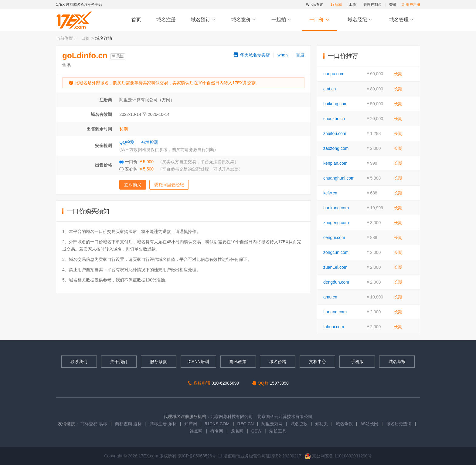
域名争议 (345, 424)
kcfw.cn (330, 193)
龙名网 (237, 431)
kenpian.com (335, 163)
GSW (256, 431)
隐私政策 (238, 362)
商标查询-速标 (129, 424)
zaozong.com (336, 148)
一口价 (320, 20)
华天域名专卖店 (251, 55)
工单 (352, 5)
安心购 (181, 169)
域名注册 (166, 20)
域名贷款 (299, 424)
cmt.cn (330, 89)
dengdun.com (336, 282)
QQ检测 (127, 142)
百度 (300, 55)
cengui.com (334, 238)
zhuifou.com (335, 133)
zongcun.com (336, 252)
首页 (136, 20)
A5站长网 (369, 424)
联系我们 (79, 362)
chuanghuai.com (339, 178)
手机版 (357, 362)
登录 (393, 5)
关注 (118, 56)
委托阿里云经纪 (169, 185)
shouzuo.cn (334, 119)
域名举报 (397, 362)
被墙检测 (150, 142)
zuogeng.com (336, 223)
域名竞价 (244, 20)
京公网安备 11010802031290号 (338, 456)
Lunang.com (335, 312)
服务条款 (158, 362)
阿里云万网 (272, 424)
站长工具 (278, 431)
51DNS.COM (217, 424)
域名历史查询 (399, 424)
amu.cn (330, 297)
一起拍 (282, 20)
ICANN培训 (198, 362)
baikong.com (335, 104)
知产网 (191, 424)
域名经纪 (360, 20)
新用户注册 (411, 5)
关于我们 (119, 362)
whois (283, 55)
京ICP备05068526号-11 (201, 456)
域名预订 (203, 20)
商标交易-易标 (94, 424)
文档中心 (318, 362)
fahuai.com (334, 327)
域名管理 (402, 20)
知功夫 (321, 424)
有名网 (217, 431)
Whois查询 (315, 5)
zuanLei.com (335, 267)
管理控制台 (372, 5)
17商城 (336, 5)
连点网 (196, 431)
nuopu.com (334, 74)
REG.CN (246, 424)
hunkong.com (336, 208)
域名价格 (278, 362)
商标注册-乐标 (163, 424)
